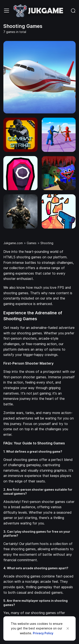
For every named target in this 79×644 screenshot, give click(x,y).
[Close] (68, 629)
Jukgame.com (13, 243)
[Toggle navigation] (7, 11)
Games (32, 243)
